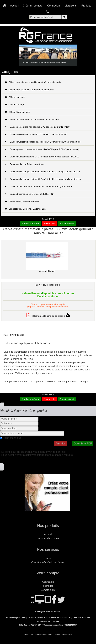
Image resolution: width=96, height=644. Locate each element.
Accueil (14, 6)
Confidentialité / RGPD (44, 634)
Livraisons (71, 6)
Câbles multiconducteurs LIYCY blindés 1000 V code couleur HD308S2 (42, 157)
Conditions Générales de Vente (48, 562)
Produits (86, 6)
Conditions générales (64, 634)
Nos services (48, 549)
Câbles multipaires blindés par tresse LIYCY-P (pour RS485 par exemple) (43, 142)
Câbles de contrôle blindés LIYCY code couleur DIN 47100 (36, 134)
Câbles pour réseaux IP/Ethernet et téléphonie (29, 90)
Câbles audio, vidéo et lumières (22, 201)
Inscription (48, 586)
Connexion (54, 6)
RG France (56, 612)
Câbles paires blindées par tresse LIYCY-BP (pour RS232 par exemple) (42, 149)
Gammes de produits (48, 538)
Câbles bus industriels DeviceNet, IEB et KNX (30, 194)
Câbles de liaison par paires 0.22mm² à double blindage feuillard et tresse (43, 179)
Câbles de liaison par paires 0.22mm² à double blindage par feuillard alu (43, 172)
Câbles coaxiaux (15, 97)
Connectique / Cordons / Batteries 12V (26, 209)
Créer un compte (33, 6)
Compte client (48, 590)
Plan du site (29, 634)
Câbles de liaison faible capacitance (25, 164)
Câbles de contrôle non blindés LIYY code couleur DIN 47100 (37, 127)
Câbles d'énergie (15, 105)
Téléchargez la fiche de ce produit (48, 316)
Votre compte (48, 573)
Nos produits (48, 526)
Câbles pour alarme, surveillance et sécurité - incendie (33, 82)
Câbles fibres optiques (18, 112)
